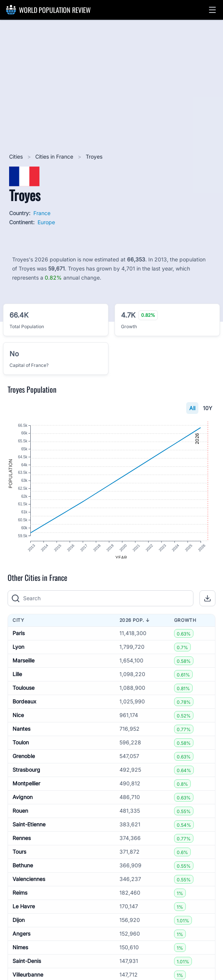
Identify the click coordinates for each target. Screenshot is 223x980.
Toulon (21, 748)
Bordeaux (24, 707)
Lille (17, 679)
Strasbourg (26, 775)
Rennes (22, 843)
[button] (212, 10)
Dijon (19, 925)
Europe (46, 222)
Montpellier (26, 789)
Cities (17, 157)
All (192, 408)
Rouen (20, 816)
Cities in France (55, 157)
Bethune (23, 871)
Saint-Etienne (29, 830)
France (42, 213)
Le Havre (24, 912)
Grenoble (24, 761)
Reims (20, 898)
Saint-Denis (27, 966)
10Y (208, 408)
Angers (21, 939)
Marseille (24, 666)
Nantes (21, 734)
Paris (19, 638)
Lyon (18, 652)
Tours (19, 857)
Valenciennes (29, 884)
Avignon (23, 802)
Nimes (20, 952)
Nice (18, 720)
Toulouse (24, 693)
